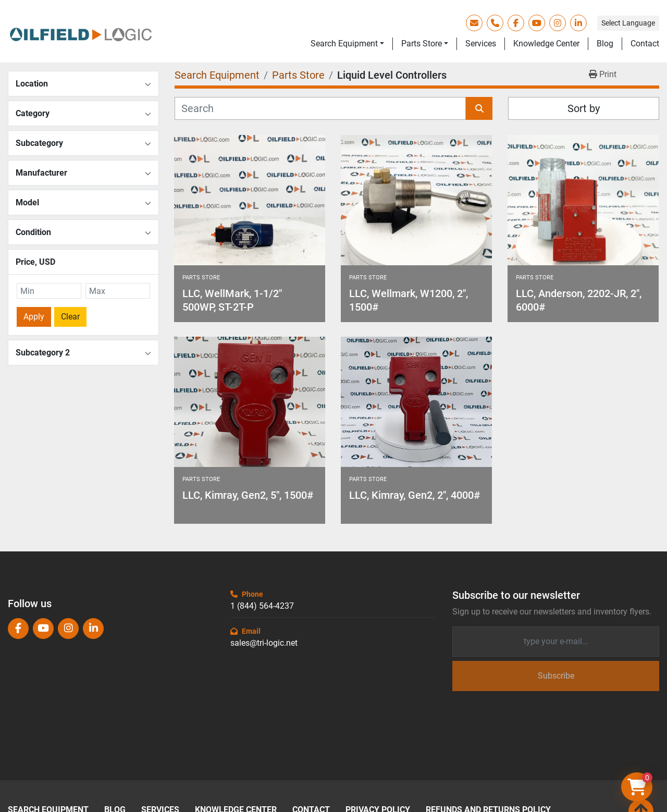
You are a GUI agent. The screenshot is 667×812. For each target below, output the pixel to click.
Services (481, 44)
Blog (605, 44)
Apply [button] (34, 317)
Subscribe (556, 676)
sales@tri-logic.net (264, 643)
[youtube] (537, 23)
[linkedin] (578, 23)
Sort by (584, 108)
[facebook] (516, 23)
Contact (645, 44)
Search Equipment (344, 44)
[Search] (320, 108)
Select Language (628, 23)
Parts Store (422, 44)
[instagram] (558, 23)
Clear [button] (70, 317)
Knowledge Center (546, 44)
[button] (347, 44)
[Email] (556, 642)
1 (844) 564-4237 (262, 606)
